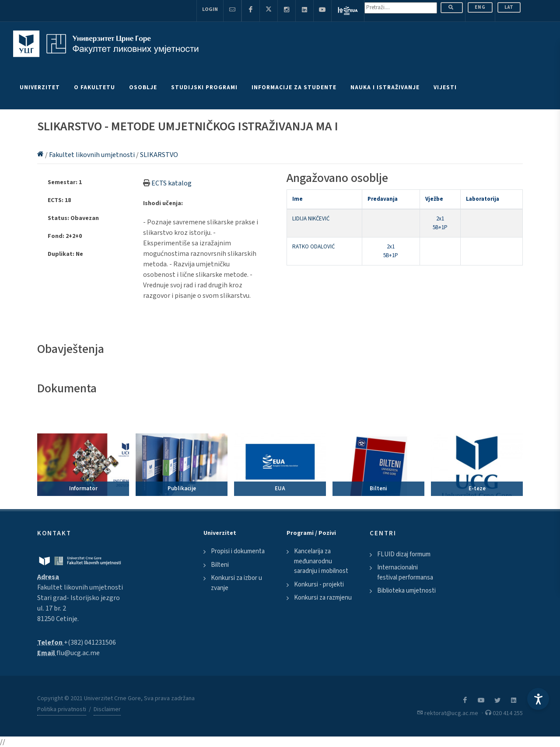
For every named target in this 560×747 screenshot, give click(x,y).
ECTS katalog (171, 183)
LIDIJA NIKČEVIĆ (311, 219)
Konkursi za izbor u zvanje (236, 583)
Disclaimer (107, 709)
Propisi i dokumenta (238, 551)
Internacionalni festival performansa (405, 572)
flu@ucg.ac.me (78, 653)
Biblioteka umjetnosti (406, 591)
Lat (509, 7)
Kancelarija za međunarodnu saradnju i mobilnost (321, 561)
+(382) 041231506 (90, 642)
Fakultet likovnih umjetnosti (93, 155)
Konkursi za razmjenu (323, 598)
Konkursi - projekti (319, 585)
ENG (480, 7)
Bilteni (220, 565)
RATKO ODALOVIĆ (313, 247)
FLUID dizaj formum (404, 554)
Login (210, 9)
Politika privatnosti (62, 709)
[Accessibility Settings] (538, 699)
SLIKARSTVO (159, 155)
